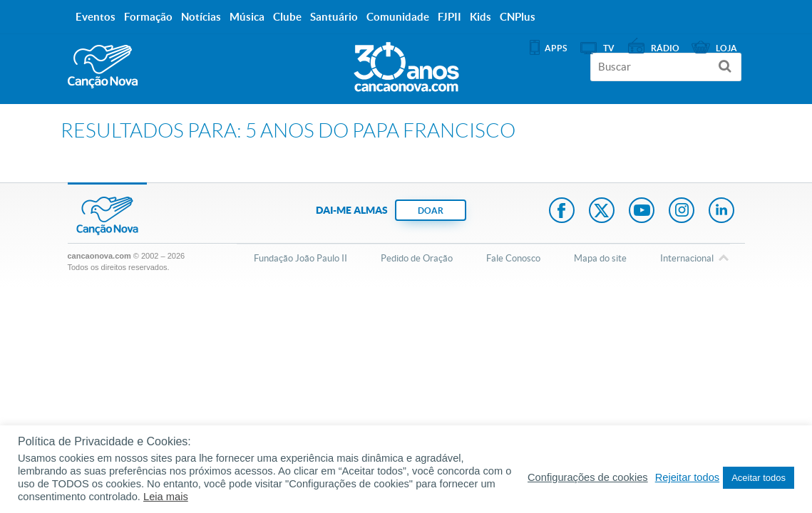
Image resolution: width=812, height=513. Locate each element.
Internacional (687, 259)
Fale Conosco (513, 258)
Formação (148, 17)
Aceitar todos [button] (759, 478)
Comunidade (398, 17)
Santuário (334, 17)
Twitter (602, 212)
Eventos (96, 17)
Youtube (642, 212)
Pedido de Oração (417, 258)
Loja (726, 48)
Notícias (201, 17)
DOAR (431, 211)
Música (247, 17)
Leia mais (166, 497)
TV (609, 48)
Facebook (562, 212)
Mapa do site (600, 258)
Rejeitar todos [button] (687, 477)
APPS (556, 48)
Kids (480, 17)
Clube (287, 17)
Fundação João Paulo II (300, 258)
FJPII (449, 17)
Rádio (665, 48)
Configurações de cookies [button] (588, 477)
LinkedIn (721, 212)
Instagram (682, 212)
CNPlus (518, 17)
